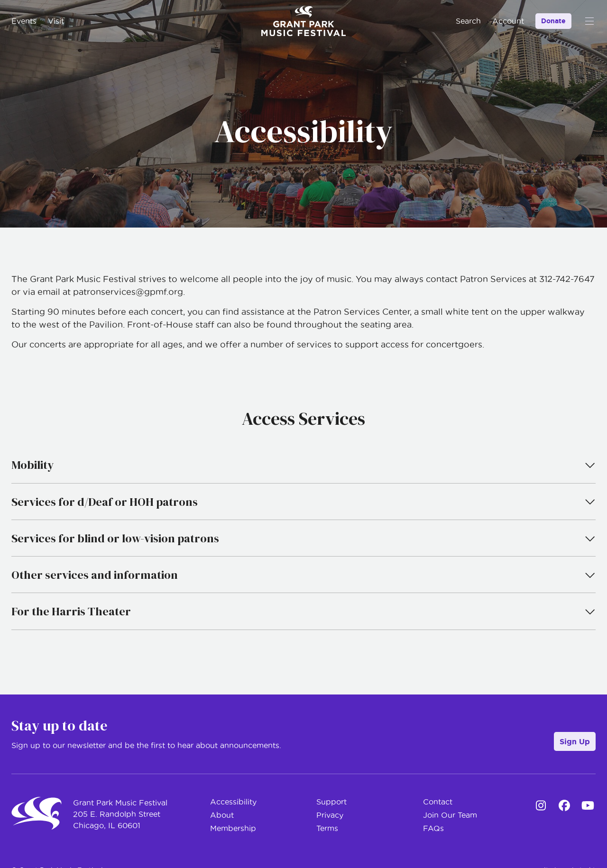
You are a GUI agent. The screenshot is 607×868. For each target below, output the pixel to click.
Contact (438, 802)
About (222, 815)
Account (508, 21)
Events (24, 21)
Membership (233, 828)
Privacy (330, 815)
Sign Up (575, 741)
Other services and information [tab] (303, 575)
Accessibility (233, 802)
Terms (327, 828)
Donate (553, 21)
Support (331, 802)
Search (468, 21)
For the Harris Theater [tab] (303, 611)
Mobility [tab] (303, 465)
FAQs (433, 828)
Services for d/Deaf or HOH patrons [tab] (303, 502)
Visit (56, 21)
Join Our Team (450, 815)
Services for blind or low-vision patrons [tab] (303, 538)
